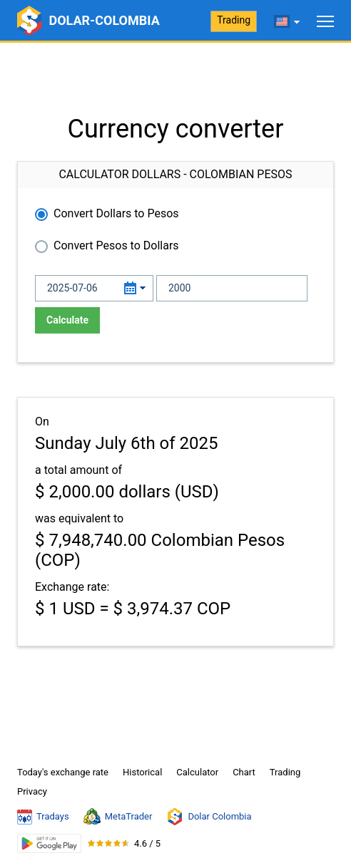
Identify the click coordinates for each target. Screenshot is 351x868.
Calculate (67, 320)
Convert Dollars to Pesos (116, 213)
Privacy (32, 791)
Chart (244, 772)
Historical (142, 772)
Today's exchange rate (63, 772)
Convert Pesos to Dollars (116, 246)
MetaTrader (118, 817)
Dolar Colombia (209, 817)
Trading (234, 20)
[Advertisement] (175, 78)
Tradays (43, 817)
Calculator (197, 772)
